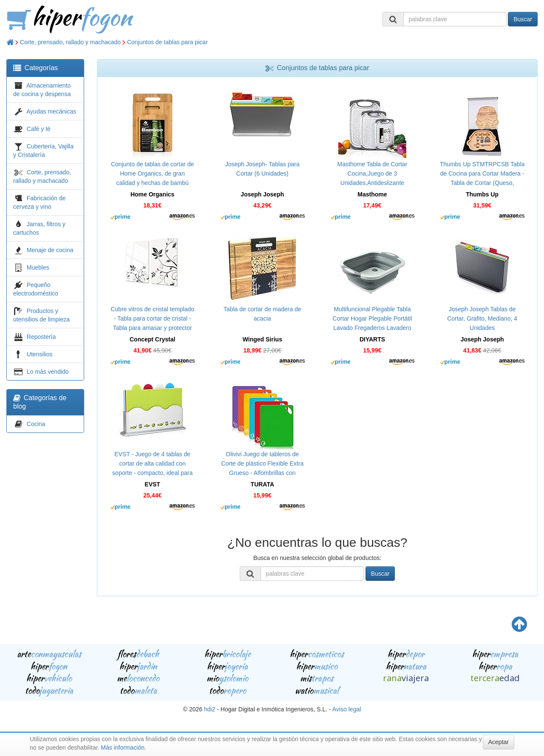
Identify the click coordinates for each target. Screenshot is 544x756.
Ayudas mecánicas (51, 111)
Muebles (38, 267)
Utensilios (40, 354)
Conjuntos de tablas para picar (167, 42)
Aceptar (499, 742)
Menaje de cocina (50, 250)
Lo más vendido (48, 372)
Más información (123, 747)
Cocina (36, 424)
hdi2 (210, 709)
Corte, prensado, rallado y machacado (70, 42)
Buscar (523, 19)
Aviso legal (347, 709)
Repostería (41, 337)
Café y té (39, 129)
